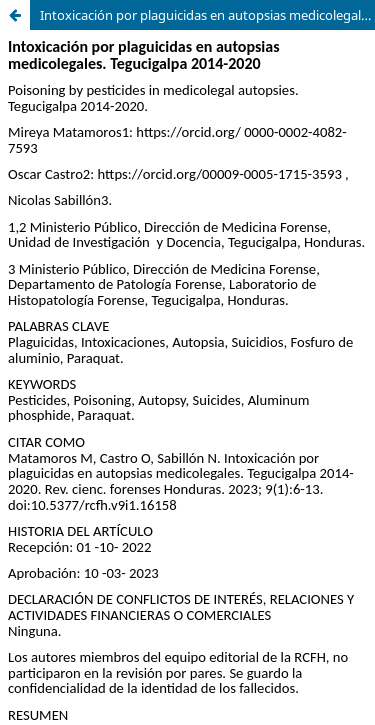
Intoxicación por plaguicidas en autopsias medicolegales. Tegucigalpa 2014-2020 (207, 15)
